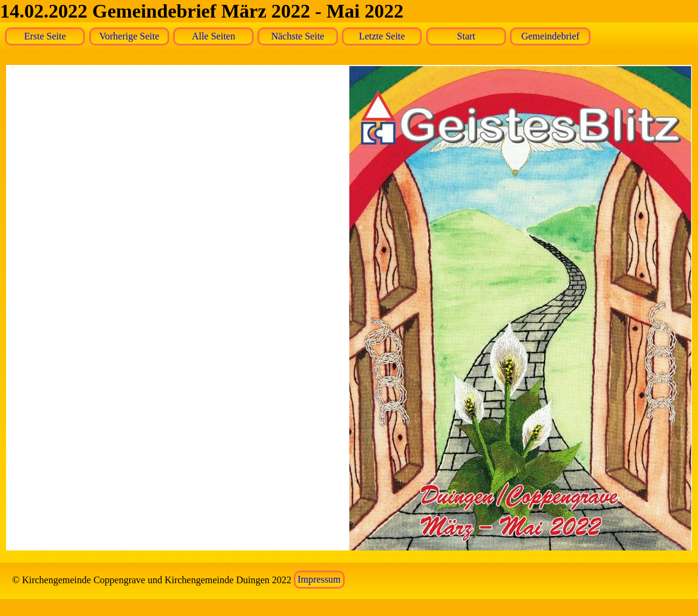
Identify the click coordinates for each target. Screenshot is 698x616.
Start (466, 36)
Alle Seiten (214, 36)
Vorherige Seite (130, 36)
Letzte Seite (382, 36)
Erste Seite (45, 36)
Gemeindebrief (551, 36)
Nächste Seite (298, 36)
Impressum (319, 580)
